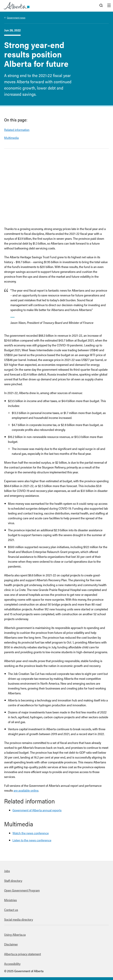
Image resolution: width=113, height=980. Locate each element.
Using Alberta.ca (15, 934)
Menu (109, 6)
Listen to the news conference (32, 840)
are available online (26, 790)
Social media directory (19, 919)
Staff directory (13, 881)
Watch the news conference (31, 833)
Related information (17, 130)
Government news (16, 18)
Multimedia (11, 138)
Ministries (10, 900)
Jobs (7, 871)
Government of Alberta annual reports (37, 810)
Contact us (11, 910)
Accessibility (12, 964)
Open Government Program (22, 890)
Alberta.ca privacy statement (23, 954)
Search (101, 6)
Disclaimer (11, 944)
